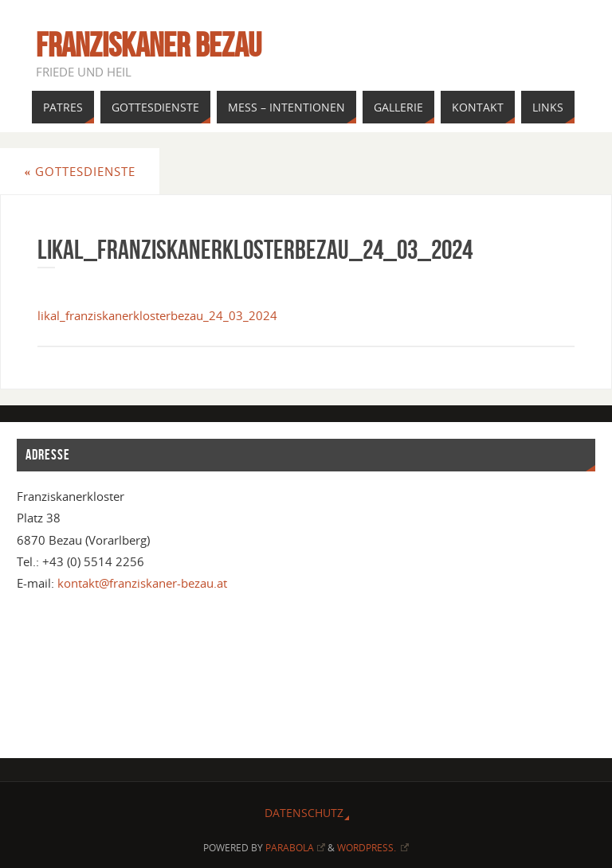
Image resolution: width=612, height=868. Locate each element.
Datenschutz (304, 813)
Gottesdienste (80, 171)
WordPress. (373, 848)
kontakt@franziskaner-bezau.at (142, 583)
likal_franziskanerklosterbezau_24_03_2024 (157, 315)
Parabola (295, 848)
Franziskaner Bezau (149, 45)
